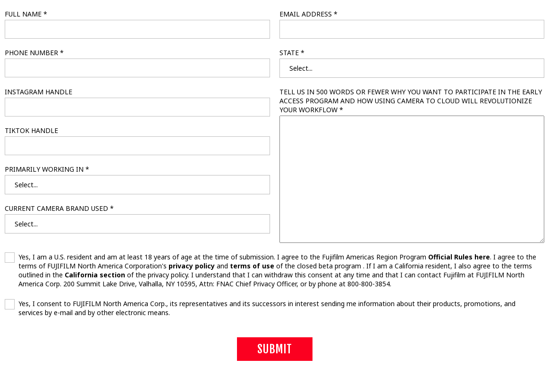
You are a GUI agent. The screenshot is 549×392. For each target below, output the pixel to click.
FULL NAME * (26, 14)
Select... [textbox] (301, 68)
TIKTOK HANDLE (31, 130)
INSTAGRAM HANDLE (38, 92)
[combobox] (412, 68)
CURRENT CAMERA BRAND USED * (59, 208)
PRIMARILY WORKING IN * (47, 169)
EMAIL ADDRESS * (308, 14)
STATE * (292, 53)
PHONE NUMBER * (34, 53)
